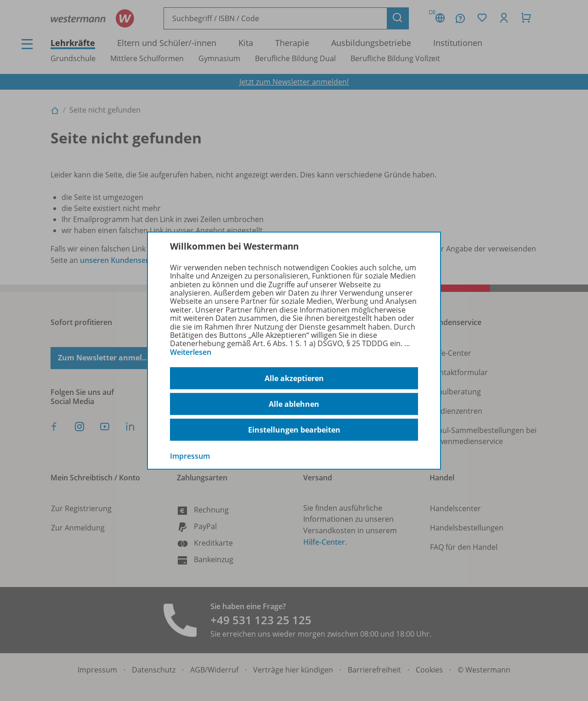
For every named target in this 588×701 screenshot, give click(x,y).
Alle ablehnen (294, 404)
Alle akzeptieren (294, 378)
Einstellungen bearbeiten (294, 430)
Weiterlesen (191, 352)
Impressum (190, 456)
